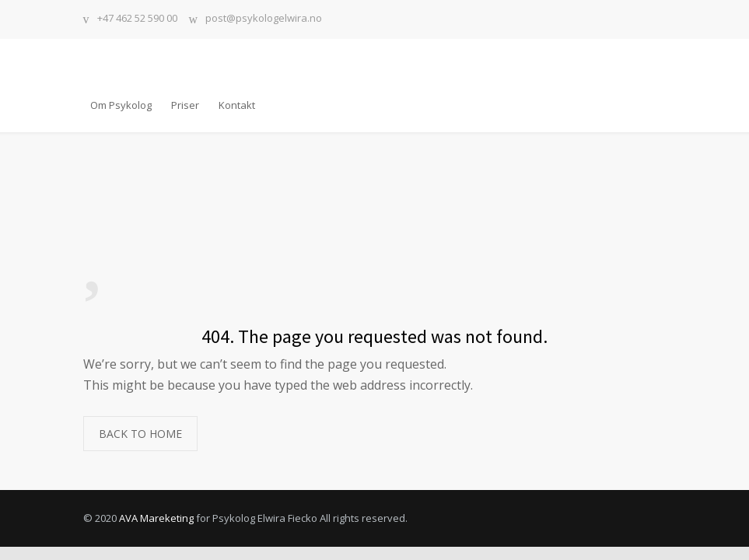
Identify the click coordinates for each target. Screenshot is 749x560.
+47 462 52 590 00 (137, 19)
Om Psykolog (121, 105)
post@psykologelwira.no (264, 19)
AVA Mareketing (156, 518)
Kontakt (237, 105)
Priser (185, 105)
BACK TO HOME (140, 434)
